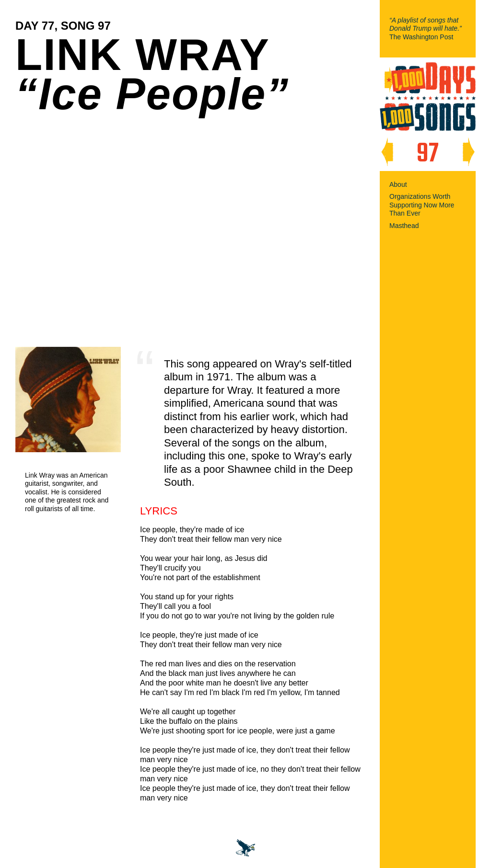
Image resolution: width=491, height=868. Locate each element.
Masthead (404, 226)
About (398, 184)
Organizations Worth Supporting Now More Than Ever (422, 205)
